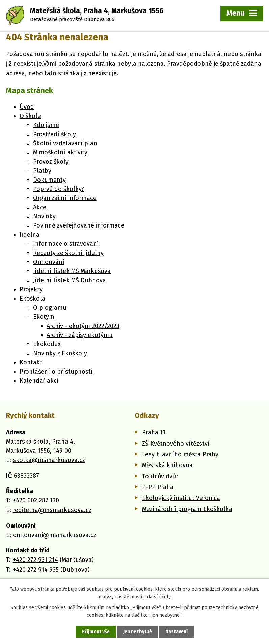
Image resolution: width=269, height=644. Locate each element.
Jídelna (30, 235)
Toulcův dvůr (160, 476)
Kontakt (31, 362)
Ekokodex (47, 344)
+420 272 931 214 (35, 560)
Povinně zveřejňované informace (79, 225)
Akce (40, 207)
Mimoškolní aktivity (60, 152)
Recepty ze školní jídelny (68, 253)
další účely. (159, 597)
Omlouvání (49, 262)
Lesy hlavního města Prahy (180, 454)
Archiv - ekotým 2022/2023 (83, 326)
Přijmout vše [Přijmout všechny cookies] (96, 632)
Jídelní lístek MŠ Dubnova (70, 280)
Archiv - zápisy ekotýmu (80, 335)
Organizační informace (65, 198)
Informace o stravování (66, 244)
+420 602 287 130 (36, 500)
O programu (50, 308)
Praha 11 (154, 432)
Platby (42, 171)
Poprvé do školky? (59, 189)
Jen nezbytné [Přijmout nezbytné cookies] (138, 632)
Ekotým (44, 317)
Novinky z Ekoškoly (60, 353)
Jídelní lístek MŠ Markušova (72, 271)
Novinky (44, 216)
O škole (30, 116)
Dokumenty (49, 180)
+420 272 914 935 (36, 570)
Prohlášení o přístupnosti (56, 372)
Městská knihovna (167, 465)
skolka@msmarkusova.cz (49, 460)
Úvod (27, 107)
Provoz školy (51, 162)
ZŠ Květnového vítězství (176, 444)
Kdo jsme (46, 125)
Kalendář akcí (39, 381)
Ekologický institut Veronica (181, 498)
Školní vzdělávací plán (65, 143)
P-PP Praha (158, 487)
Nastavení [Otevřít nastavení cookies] (177, 632)
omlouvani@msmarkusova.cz (55, 535)
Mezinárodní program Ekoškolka (187, 509)
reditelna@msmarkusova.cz (52, 510)
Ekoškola (32, 299)
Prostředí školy (55, 134)
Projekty (31, 289)
